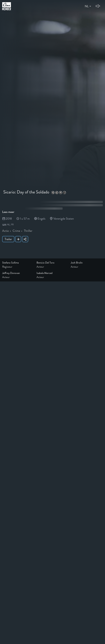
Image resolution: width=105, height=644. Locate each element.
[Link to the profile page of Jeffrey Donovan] (18, 273)
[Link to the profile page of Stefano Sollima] (18, 263)
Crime (16, 231)
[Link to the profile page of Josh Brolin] (87, 263)
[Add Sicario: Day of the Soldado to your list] (18, 239)
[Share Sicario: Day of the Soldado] (25, 239)
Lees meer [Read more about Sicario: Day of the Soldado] (8, 212)
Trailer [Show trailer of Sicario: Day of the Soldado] (8, 239)
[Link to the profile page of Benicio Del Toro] (53, 263)
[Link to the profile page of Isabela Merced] (53, 273)
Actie (5, 231)
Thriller (28, 231)
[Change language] (87, 6)
